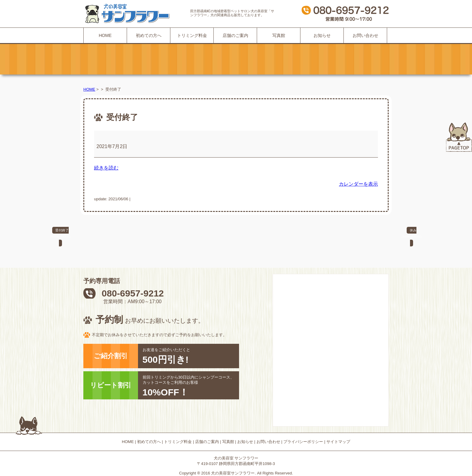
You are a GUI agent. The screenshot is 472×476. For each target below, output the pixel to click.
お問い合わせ (365, 35)
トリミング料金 (192, 35)
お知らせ (322, 35)
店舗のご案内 (235, 35)
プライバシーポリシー (303, 442)
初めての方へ (149, 35)
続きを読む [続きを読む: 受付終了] (106, 168)
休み (412, 234)
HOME (105, 35)
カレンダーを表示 (358, 184)
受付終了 (60, 234)
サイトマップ (338, 442)
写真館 (279, 35)
